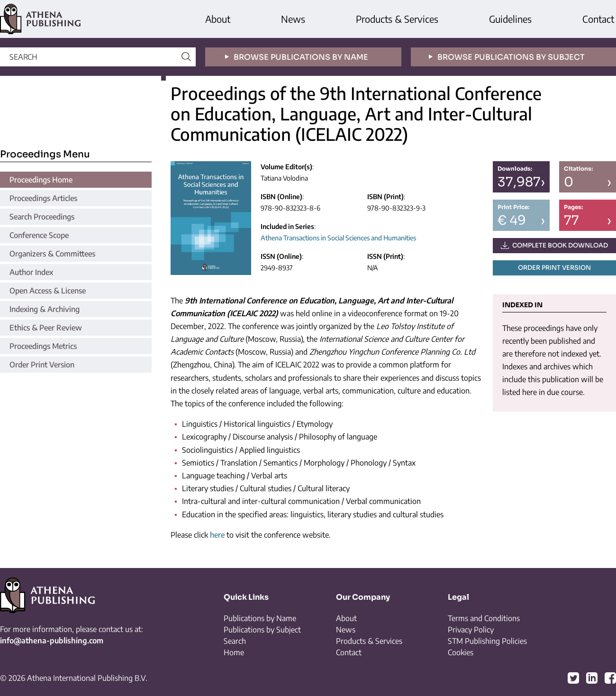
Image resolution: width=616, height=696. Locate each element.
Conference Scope (39, 235)
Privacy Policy (471, 630)
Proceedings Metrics (43, 346)
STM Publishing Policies (487, 641)
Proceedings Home (41, 180)
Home (234, 652)
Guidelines (510, 19)
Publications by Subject (262, 630)
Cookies (461, 652)
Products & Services (397, 19)
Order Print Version (42, 365)
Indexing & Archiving (45, 309)
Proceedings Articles (43, 198)
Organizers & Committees (52, 254)
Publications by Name (260, 618)
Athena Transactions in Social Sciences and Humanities (338, 238)
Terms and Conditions (484, 618)
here (217, 535)
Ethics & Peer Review (46, 328)
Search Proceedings (42, 217)
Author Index (31, 272)
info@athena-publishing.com (52, 641)
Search (235, 641)
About (218, 19)
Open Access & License (48, 291)
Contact (598, 19)
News (293, 19)
